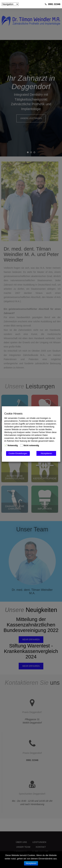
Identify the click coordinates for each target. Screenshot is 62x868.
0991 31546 (54, 4)
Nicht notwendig (31, 445)
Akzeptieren (46, 453)
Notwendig (13, 445)
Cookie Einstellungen (18, 453)
